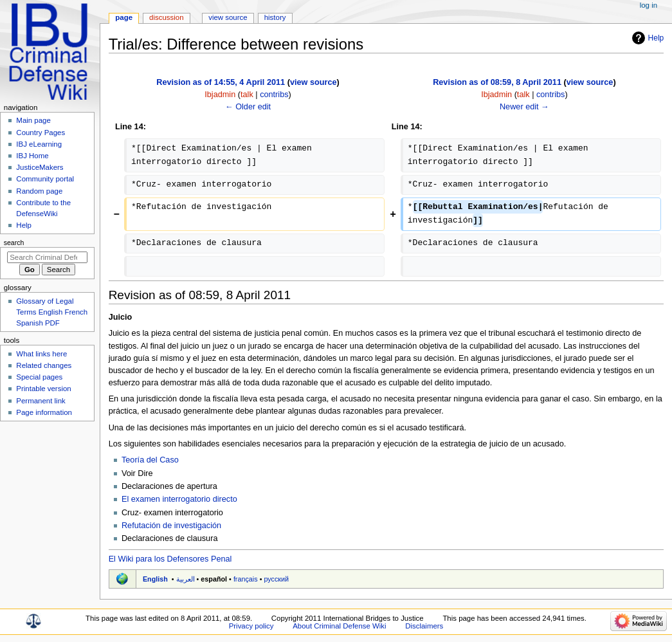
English (155, 579)
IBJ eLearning (39, 144)
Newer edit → (524, 107)
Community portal (45, 179)
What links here (41, 354)
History (275, 17)
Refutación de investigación (171, 526)
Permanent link (41, 401)
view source (313, 82)
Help (656, 38)
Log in (649, 5)
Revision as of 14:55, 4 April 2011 (221, 82)
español (214, 579)
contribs (274, 95)
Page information (44, 412)
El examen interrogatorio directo (179, 499)
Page (124, 17)
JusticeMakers (40, 167)
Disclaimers (424, 626)
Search (14, 243)
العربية (186, 579)
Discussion (166, 17)
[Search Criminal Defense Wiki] (47, 257)
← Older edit (248, 107)
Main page (33, 120)
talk (247, 95)
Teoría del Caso (150, 460)
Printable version (43, 389)
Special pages (39, 377)
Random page (39, 191)
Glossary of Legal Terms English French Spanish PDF (52, 312)
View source (228, 17)
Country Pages (41, 133)
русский (276, 579)
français (246, 579)
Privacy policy (251, 626)
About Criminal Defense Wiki (339, 626)
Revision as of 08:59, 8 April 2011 (497, 82)
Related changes (44, 365)
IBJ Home (32, 156)
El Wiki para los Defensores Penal (170, 559)
